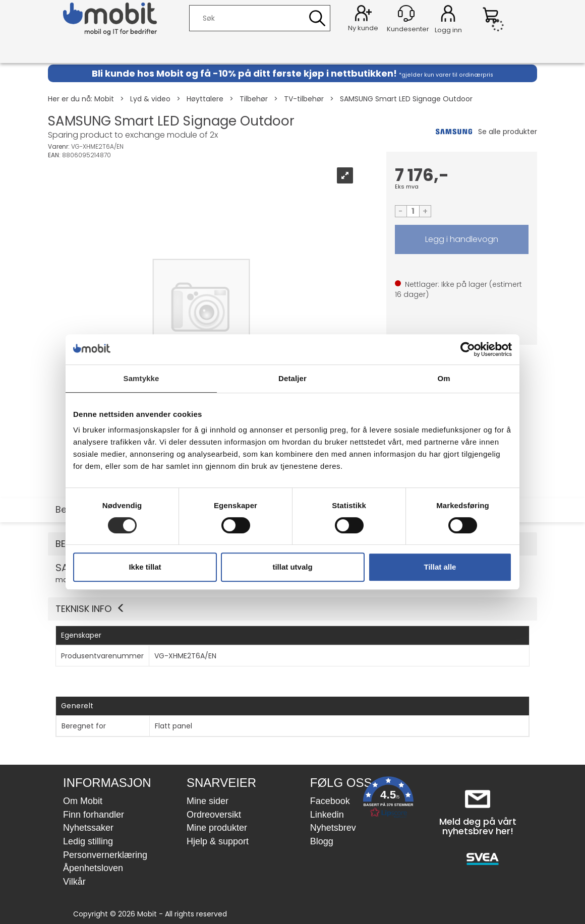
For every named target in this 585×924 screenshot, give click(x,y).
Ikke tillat (145, 567)
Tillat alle (440, 567)
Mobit (104, 99)
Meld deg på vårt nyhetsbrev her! (478, 826)
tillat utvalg (292, 567)
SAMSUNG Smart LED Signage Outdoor (406, 99)
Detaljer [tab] (292, 378)
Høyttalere (205, 99)
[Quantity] (413, 211)
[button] (292, 609)
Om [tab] (444, 378)
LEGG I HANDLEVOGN (462, 239)
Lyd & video (150, 99)
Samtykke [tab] (141, 378)
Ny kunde (363, 28)
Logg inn (448, 15)
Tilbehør (254, 99)
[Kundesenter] (406, 13)
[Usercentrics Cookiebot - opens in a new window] (468, 349)
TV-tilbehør (304, 99)
